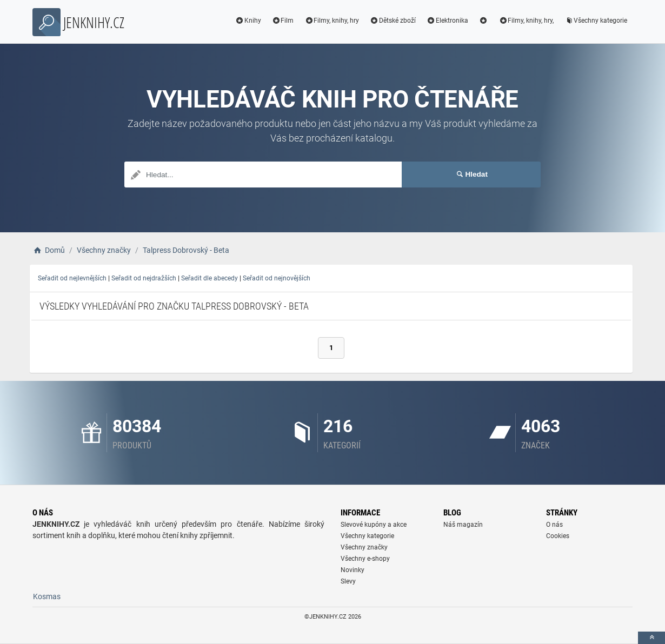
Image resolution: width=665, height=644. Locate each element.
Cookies (558, 536)
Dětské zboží (393, 21)
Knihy (248, 21)
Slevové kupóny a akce (374, 525)
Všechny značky (364, 547)
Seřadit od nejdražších (144, 278)
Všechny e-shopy (365, 559)
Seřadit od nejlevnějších (72, 278)
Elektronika (447, 21)
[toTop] (651, 638)
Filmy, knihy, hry (332, 21)
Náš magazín (463, 525)
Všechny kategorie (596, 21)
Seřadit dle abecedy (210, 278)
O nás (554, 525)
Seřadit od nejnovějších (277, 278)
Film (283, 21)
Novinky (353, 570)
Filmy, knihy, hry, (526, 21)
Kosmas (47, 596)
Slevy (348, 581)
